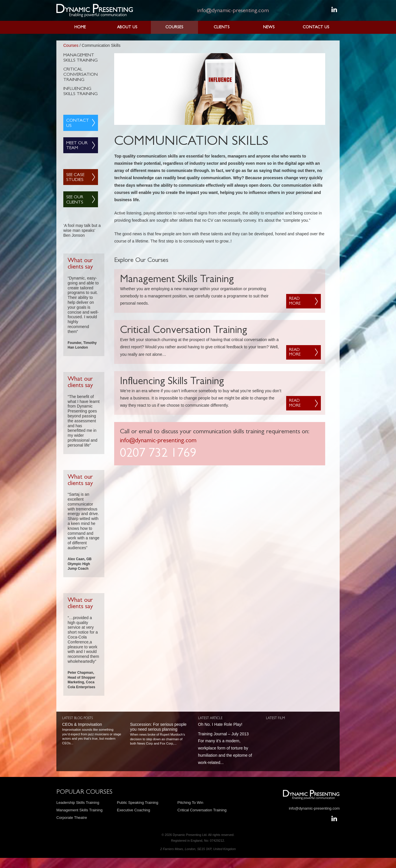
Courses (174, 27)
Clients (222, 27)
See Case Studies (75, 178)
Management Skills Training (81, 58)
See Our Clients (75, 200)
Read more (295, 301)
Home (80, 27)
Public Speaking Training (137, 803)
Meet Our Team (77, 146)
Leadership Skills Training (78, 803)
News (269, 27)
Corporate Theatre (72, 818)
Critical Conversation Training (81, 75)
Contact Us (316, 27)
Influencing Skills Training (81, 92)
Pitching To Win (190, 803)
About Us (127, 27)
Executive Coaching (133, 810)
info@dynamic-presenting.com (233, 11)
